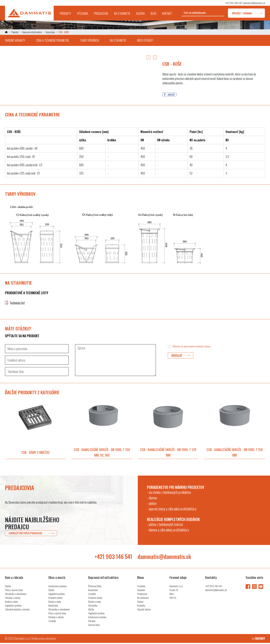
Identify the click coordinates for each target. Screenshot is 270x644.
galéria (140, 13)
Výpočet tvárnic (144, 610)
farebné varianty (15, 40)
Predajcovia (142, 595)
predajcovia (101, 13)
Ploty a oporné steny (14, 591)
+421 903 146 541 (233, 3)
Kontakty (141, 606)
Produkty (15, 32)
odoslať (181, 355)
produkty (67, 11)
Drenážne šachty (55, 599)
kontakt (167, 13)
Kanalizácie (50, 32)
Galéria (140, 603)
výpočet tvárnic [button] (246, 13)
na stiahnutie (122, 13)
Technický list (17, 303)
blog (153, 13)
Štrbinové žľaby (95, 587)
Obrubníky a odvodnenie (16, 595)
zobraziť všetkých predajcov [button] (30, 534)
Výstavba (141, 591)
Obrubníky (93, 606)
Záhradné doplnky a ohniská (17, 610)
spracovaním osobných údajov (197, 346)
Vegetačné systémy (13, 606)
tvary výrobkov (90, 40)
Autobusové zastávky (57, 587)
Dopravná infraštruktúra (32, 32)
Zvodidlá (52, 622)
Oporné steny (94, 626)
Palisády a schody (13, 599)
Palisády (92, 622)
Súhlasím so (191, 346)
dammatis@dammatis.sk (254, 3)
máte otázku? (145, 40)
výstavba (83, 13)
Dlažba (8, 587)
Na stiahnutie (143, 599)
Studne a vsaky (11, 603)
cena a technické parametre (53, 40)
